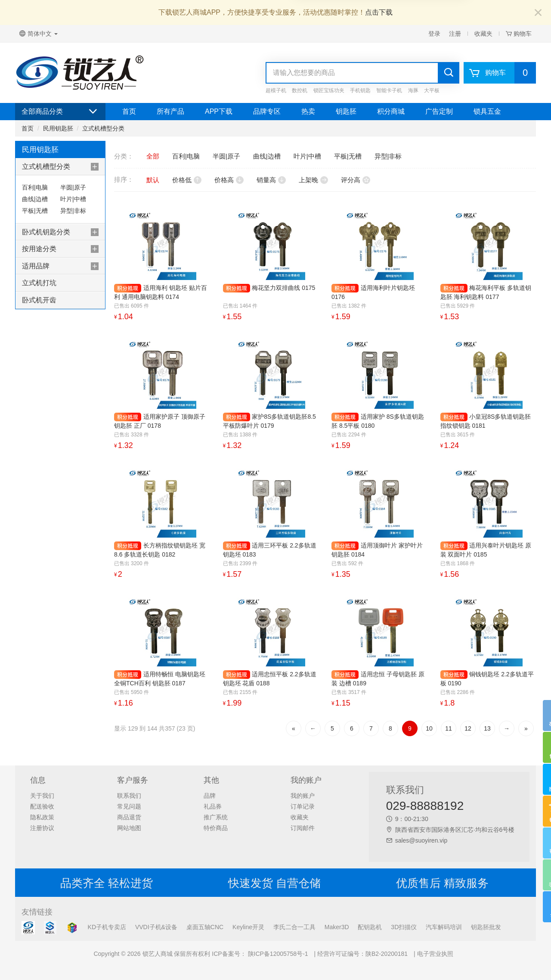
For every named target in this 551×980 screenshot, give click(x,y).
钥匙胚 (346, 111)
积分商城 (391, 111)
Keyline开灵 (248, 927)
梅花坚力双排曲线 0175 (283, 288)
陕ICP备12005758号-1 (277, 954)
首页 (129, 111)
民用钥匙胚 (58, 128)
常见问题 (129, 806)
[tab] (60, 167)
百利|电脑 (35, 187)
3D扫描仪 (404, 927)
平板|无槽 (35, 211)
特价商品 (216, 828)
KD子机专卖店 (107, 927)
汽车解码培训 (444, 927)
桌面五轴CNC (205, 927)
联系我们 (129, 796)
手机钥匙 (360, 90)
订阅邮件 (303, 828)
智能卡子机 (389, 90)
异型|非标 (73, 211)
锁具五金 (487, 111)
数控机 (300, 90)
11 (449, 728)
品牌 (210, 796)
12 (468, 728)
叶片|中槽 (73, 199)
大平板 (432, 90)
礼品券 (213, 806)
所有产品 (170, 111)
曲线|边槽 (35, 199)
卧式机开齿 (39, 300)
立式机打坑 (39, 283)
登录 (434, 34)
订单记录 (303, 806)
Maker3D (337, 927)
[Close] (538, 13)
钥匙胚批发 (486, 927)
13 (487, 728)
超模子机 (276, 90)
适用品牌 (36, 266)
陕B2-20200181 (387, 954)
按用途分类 (39, 249)
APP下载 (219, 111)
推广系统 (216, 817)
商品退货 (129, 817)
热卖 (308, 111)
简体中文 (39, 34)
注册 (455, 34)
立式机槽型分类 (103, 128)
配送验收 (42, 806)
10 (429, 728)
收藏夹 (483, 34)
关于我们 (42, 796)
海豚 (413, 90)
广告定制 (439, 111)
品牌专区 (267, 111)
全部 (153, 156)
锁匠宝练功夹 (329, 90)
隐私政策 (42, 817)
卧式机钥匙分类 (46, 232)
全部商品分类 (60, 112)
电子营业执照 (435, 954)
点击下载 (379, 12)
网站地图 (129, 828)
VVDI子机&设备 (156, 927)
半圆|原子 (73, 187)
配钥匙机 (370, 927)
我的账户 (303, 796)
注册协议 (42, 828)
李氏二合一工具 (294, 927)
